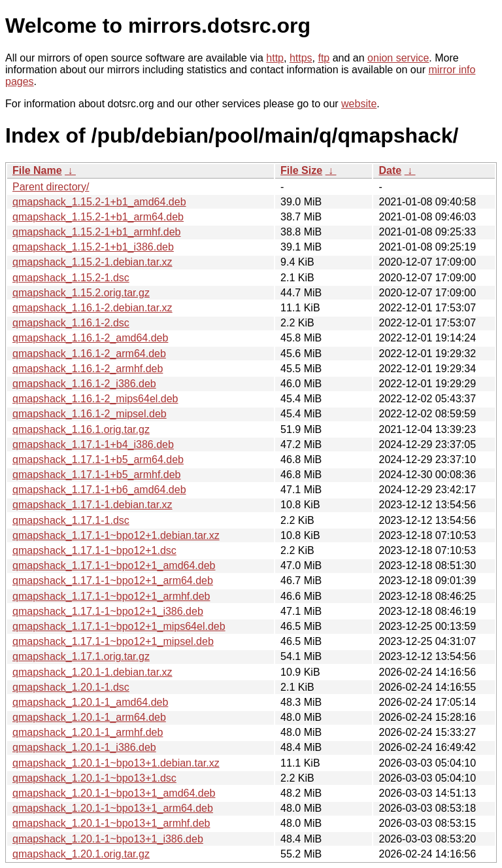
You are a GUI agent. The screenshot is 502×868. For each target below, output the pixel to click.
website (359, 104)
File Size (301, 170)
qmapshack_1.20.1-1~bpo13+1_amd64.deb (114, 793)
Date (390, 170)
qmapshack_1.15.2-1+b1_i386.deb (93, 247)
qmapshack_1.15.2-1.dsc (71, 278)
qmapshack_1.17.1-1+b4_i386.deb (93, 444)
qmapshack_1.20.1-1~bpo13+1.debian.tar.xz (116, 763)
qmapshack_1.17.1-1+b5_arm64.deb (98, 460)
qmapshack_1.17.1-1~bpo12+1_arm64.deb (113, 581)
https (301, 58)
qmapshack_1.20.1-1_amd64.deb (90, 702)
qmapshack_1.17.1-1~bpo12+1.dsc (94, 550)
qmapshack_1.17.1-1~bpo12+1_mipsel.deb (113, 641)
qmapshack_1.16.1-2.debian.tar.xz (92, 308)
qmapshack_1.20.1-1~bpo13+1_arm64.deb (113, 808)
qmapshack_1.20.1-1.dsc (71, 687)
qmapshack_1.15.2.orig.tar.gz (81, 293)
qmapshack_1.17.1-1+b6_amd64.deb (99, 490)
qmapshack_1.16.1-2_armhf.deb (88, 369)
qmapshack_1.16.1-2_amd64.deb (90, 338)
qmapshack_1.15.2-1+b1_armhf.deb (97, 232)
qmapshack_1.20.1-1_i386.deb (84, 747)
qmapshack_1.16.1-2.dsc (71, 323)
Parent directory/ (51, 187)
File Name (37, 170)
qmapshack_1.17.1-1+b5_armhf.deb (97, 475)
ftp (324, 58)
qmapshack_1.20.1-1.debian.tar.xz (92, 672)
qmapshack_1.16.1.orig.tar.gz (81, 429)
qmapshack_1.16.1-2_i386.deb (84, 384)
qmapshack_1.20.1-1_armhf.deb (88, 732)
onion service (398, 58)
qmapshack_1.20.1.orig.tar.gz (81, 854)
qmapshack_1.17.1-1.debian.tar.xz (92, 505)
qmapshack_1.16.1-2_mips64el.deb (95, 399)
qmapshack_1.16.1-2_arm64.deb (89, 354)
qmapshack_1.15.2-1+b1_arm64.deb (98, 217)
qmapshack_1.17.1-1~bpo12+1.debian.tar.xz (116, 535)
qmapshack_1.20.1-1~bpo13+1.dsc (94, 778)
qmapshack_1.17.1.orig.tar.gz (81, 656)
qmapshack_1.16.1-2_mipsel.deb (90, 414)
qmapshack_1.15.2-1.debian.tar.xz (92, 262)
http (275, 58)
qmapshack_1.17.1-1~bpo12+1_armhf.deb (111, 596)
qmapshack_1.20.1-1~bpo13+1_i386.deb (108, 839)
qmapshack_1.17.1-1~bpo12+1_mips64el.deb (119, 626)
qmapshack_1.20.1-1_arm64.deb (89, 717)
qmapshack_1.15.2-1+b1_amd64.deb (99, 202)
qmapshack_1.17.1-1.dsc (71, 520)
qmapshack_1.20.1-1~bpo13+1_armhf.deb (111, 823)
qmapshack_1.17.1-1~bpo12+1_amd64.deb (114, 565)
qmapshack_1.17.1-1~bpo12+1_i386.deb (108, 611)
